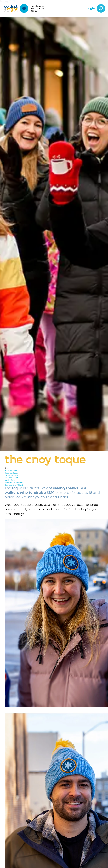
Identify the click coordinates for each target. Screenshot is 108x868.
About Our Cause (11, 473)
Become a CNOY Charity (14, 485)
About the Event (11, 470)
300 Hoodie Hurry (11, 478)
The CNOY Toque (11, 475)
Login (91, 8)
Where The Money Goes (14, 483)
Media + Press (10, 480)
